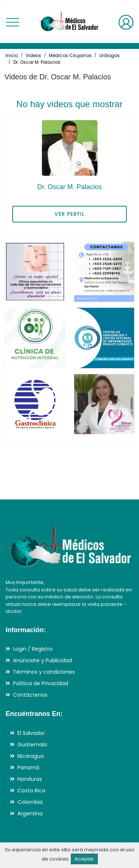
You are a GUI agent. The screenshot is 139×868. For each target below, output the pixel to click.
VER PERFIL (69, 214)
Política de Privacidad (41, 683)
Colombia (30, 802)
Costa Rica (31, 791)
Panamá (28, 768)
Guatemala (32, 745)
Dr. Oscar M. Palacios (37, 62)
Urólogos (110, 55)
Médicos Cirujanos (70, 55)
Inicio (12, 55)
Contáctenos (30, 695)
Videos (33, 55)
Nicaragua (31, 756)
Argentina (30, 813)
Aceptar (84, 859)
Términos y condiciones (44, 672)
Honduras (30, 779)
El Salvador (31, 733)
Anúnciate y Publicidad (42, 660)
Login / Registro (33, 649)
